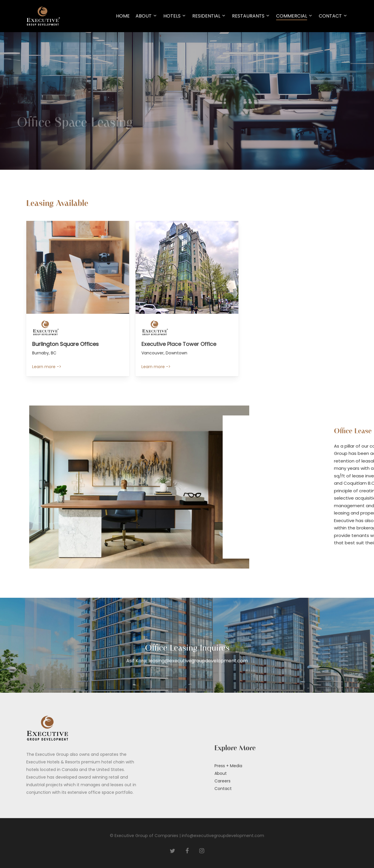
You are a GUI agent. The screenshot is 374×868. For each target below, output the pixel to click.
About (221, 773)
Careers (223, 781)
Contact (223, 789)
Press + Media (228, 766)
